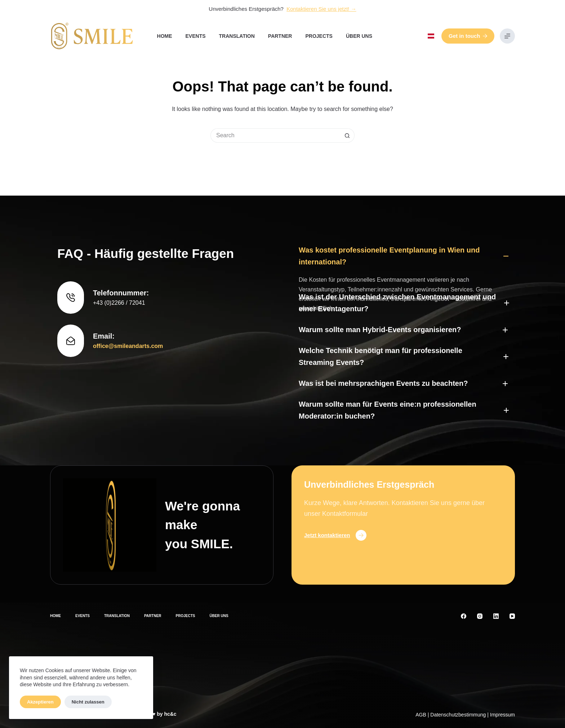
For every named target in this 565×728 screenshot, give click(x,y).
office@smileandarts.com (128, 315)
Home (165, 36)
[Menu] (507, 36)
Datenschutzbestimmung (458, 715)
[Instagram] (480, 616)
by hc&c (166, 714)
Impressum (502, 715)
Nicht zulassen (88, 702)
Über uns (359, 36)
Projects (319, 36)
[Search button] (347, 135)
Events (196, 36)
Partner (280, 36)
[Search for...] (275, 135)
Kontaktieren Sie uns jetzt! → (321, 9)
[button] (431, 36)
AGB (421, 715)
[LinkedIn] (496, 616)
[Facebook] (464, 616)
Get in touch (468, 36)
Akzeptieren (40, 702)
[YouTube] (512, 616)
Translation (237, 36)
